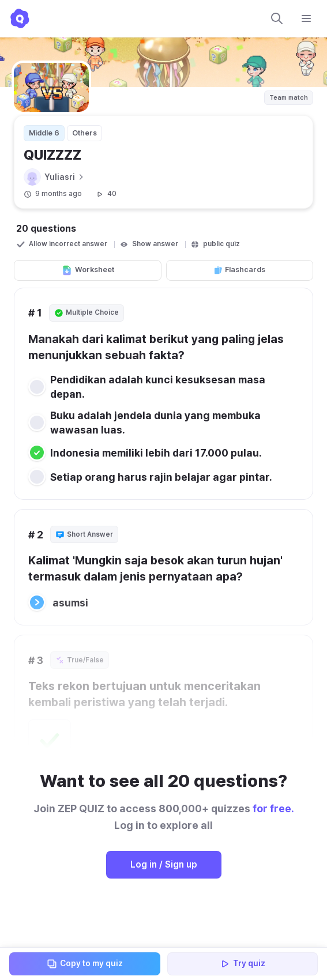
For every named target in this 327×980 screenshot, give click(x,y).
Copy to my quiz (84, 964)
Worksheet (88, 270)
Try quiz (242, 964)
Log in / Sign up (164, 864)
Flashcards (239, 270)
